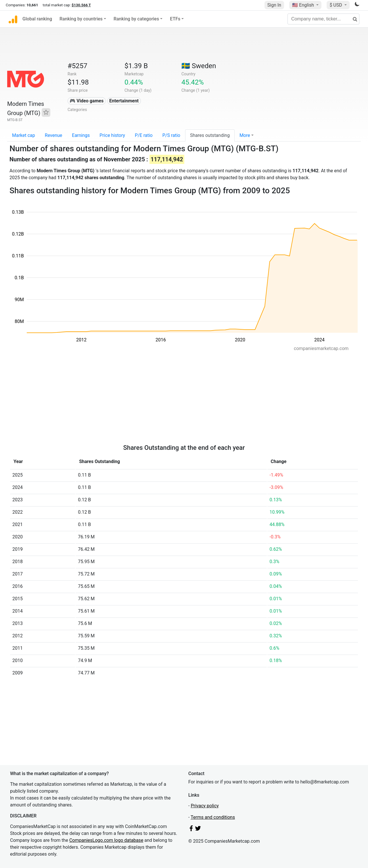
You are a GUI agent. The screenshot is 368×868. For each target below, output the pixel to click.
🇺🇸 (304, 5)
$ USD (336, 5)
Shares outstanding (210, 135)
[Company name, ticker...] (323, 19)
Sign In (274, 5)
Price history (112, 135)
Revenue (54, 135)
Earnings (81, 135)
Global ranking (37, 19)
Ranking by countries (81, 19)
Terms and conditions (213, 817)
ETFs (175, 19)
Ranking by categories (136, 19)
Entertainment (124, 101)
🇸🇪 (199, 66)
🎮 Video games (87, 101)
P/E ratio (144, 135)
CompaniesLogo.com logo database (106, 840)
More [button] (245, 135)
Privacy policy (205, 806)
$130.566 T (81, 5)
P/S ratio (171, 135)
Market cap (24, 135)
